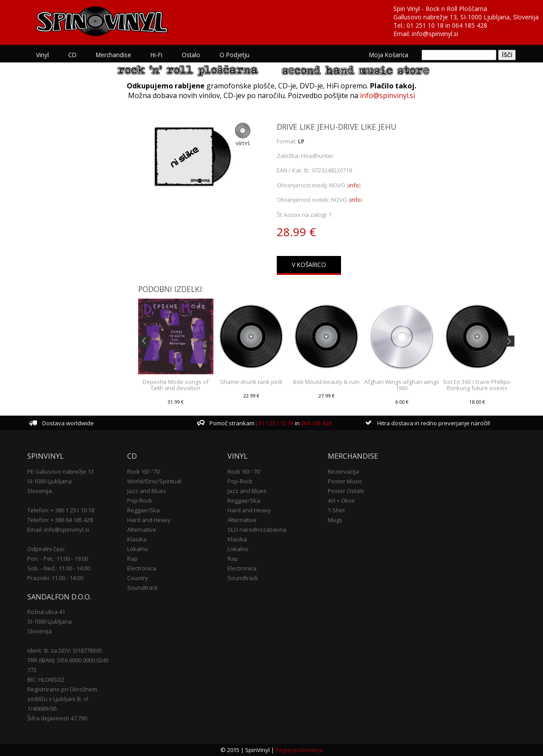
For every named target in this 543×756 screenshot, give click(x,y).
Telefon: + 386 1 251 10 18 (61, 510)
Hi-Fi (156, 55)
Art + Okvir (341, 500)
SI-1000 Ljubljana (50, 481)
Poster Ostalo (346, 491)
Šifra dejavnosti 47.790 (57, 718)
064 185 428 (470, 25)
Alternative (142, 530)
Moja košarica (389, 55)
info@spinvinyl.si (435, 34)
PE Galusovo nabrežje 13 (61, 471)
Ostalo (191, 55)
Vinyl (42, 55)
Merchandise (114, 55)
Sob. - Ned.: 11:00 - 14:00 (59, 568)
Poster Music (345, 481)
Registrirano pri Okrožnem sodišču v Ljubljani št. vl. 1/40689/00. (62, 699)
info (354, 185)
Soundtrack (143, 588)
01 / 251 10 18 (275, 423)
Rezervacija (343, 471)
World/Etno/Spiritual (154, 481)
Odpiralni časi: (46, 549)
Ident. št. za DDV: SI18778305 (65, 650)
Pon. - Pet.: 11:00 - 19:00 (58, 559)
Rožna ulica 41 (46, 612)
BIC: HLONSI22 (46, 679)
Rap (132, 559)
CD (72, 55)
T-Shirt (336, 510)
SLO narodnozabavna (257, 530)
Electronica (142, 568)
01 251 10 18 (425, 25)
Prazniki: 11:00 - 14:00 (55, 578)
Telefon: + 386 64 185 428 (60, 520)
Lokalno (138, 549)
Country (138, 578)
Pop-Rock (140, 500)
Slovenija (40, 491)
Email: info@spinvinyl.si (58, 530)
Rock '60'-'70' (144, 471)
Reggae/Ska (143, 510)
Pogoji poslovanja (299, 750)
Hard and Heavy (149, 520)
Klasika (137, 539)
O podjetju (235, 55)
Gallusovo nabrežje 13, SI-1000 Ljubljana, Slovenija (466, 17)
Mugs (335, 520)
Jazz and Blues (147, 491)
